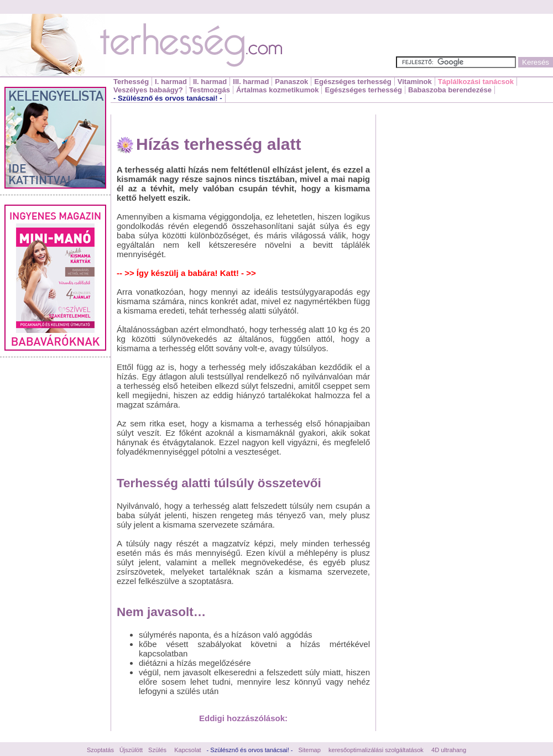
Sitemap (310, 750)
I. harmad (171, 82)
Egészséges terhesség (353, 82)
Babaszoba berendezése (450, 90)
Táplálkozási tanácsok (476, 82)
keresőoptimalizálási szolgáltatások (376, 750)
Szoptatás (100, 750)
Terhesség (131, 82)
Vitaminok (415, 82)
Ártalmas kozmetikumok (278, 90)
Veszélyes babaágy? (148, 90)
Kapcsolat (187, 750)
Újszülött (131, 750)
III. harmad (251, 82)
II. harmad (210, 82)
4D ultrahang (449, 750)
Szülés (157, 750)
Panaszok (291, 82)
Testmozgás (210, 90)
